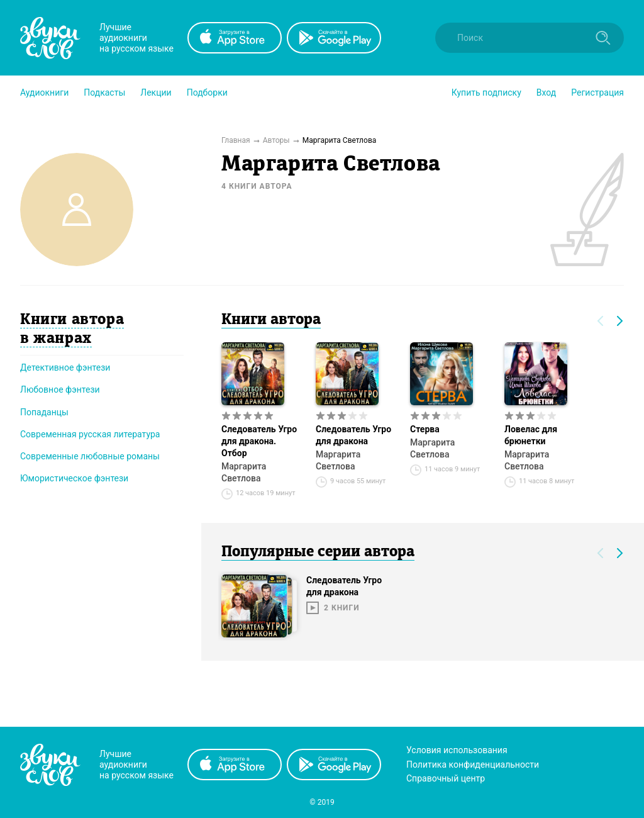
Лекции (156, 92)
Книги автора (271, 320)
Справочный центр (446, 778)
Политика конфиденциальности (473, 765)
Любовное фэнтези (60, 389)
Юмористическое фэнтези (74, 478)
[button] (44, 92)
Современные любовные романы (90, 456)
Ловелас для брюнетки (531, 435)
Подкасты (104, 92)
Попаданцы (44, 412)
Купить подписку (486, 92)
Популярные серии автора (318, 552)
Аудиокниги (44, 92)
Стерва (425, 429)
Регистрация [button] (597, 92)
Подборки (207, 92)
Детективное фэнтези (65, 367)
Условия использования (457, 750)
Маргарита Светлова (244, 472)
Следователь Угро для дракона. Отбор (259, 441)
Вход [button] (546, 92)
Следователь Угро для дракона (353, 435)
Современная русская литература (90, 434)
